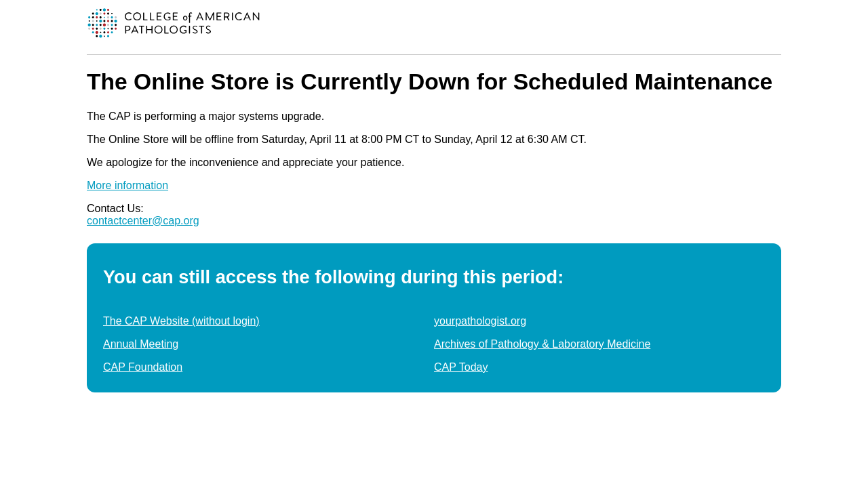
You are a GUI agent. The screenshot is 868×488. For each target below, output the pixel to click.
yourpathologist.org (480, 321)
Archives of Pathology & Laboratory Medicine (542, 344)
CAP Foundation (143, 367)
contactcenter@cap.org (143, 221)
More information (127, 185)
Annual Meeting (141, 344)
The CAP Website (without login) (181, 321)
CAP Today (461, 367)
